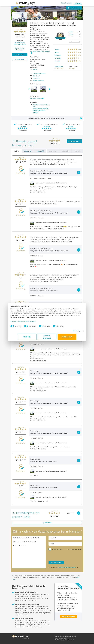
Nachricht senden (56, 562)
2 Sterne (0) (65, 151)
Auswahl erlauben (47, 338)
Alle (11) (16, 151)
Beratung (57, 61)
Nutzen (57, 52)
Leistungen (58, 55)
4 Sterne (71, 34)
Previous (29, 89)
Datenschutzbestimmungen (34, 322)
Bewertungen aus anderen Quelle (20, 43)
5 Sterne (71, 32)
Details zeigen (70, 332)
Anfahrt (35, 69)
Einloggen (78, 3)
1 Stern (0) (77, 151)
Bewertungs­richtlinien (60, 636)
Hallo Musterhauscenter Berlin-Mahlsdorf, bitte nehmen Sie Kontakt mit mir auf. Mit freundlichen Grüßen (29, 552)
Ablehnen (27, 338)
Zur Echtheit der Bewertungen (20, 49)
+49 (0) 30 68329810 (39, 74)
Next (50, 89)
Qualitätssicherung (70, 636)
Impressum (21, 322)
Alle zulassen (67, 338)
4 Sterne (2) (40, 151)
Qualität (57, 49)
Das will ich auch (67, 3)
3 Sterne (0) (53, 151)
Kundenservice (59, 66)
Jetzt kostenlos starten (68, 617)
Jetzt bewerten (20, 55)
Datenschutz (58, 638)
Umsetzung (58, 58)
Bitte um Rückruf (57, 549)
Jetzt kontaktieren (74, 8)
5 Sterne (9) (28, 151)
